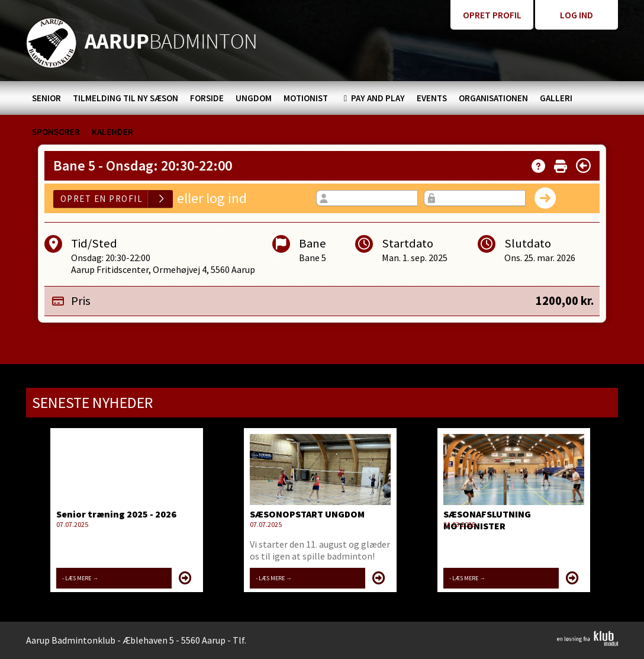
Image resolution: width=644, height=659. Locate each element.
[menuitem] (46, 98)
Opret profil (492, 15)
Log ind (577, 15)
